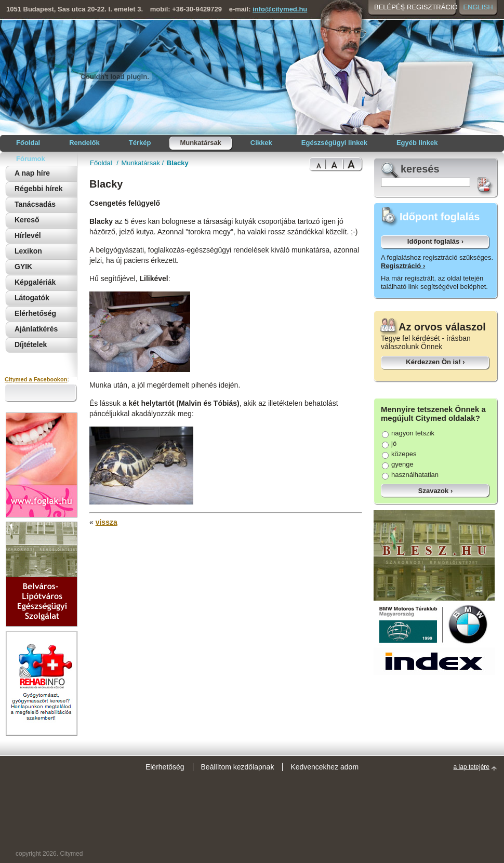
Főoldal (102, 163)
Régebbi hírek (39, 189)
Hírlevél (28, 235)
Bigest (353, 164)
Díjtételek (31, 344)
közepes (399, 454)
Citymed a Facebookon (36, 379)
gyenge (398, 464)
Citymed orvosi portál (55, 76)
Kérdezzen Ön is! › (435, 362)
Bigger (334, 164)
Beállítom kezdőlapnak (238, 767)
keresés (420, 169)
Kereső (27, 220)
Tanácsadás (35, 204)
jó (389, 443)
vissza (107, 522)
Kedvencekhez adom (324, 767)
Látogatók (32, 298)
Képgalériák (35, 282)
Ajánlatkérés (36, 329)
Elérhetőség (35, 313)
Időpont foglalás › (435, 241)
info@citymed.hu (280, 9)
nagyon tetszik (408, 433)
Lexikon (28, 251)
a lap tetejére (472, 767)
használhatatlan (410, 475)
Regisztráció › (403, 266)
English (478, 7)
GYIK (23, 267)
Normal (317, 164)
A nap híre (32, 173)
